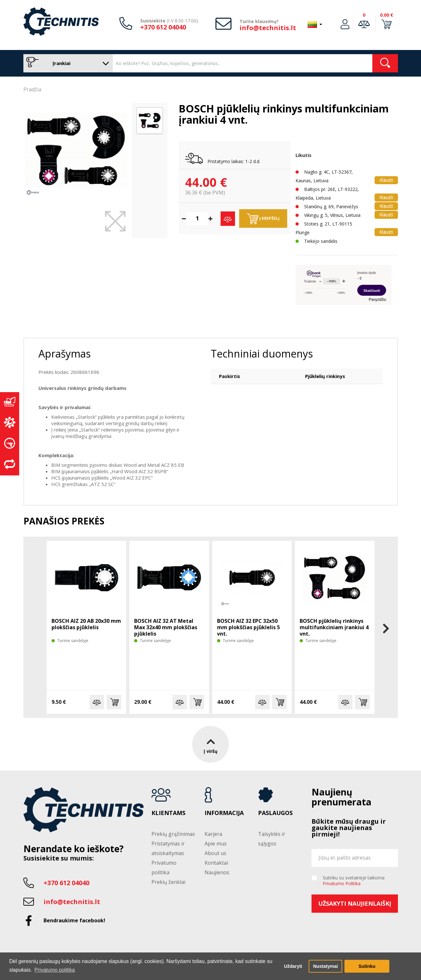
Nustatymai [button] (326, 966)
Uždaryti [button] (293, 966)
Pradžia (32, 89)
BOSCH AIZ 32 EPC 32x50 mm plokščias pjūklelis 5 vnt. (248, 627)
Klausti (386, 180)
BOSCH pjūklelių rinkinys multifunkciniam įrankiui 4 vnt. (334, 627)
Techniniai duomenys (262, 354)
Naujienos (217, 872)
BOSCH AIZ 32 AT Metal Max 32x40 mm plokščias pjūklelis (166, 627)
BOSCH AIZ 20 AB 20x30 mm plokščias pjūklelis (86, 624)
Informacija (224, 813)
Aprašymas (65, 354)
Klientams (168, 813)
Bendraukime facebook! (74, 920)
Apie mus (216, 844)
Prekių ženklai (168, 882)
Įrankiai (66, 63)
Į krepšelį (263, 219)
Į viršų (210, 744)
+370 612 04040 (163, 27)
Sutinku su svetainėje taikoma (354, 881)
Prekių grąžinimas (173, 834)
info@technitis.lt (268, 28)
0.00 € (387, 15)
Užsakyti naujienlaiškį (355, 903)
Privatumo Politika (342, 883)
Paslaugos (275, 813)
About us (215, 853)
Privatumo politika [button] (55, 970)
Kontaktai (216, 863)
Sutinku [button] (367, 966)
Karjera (213, 834)
